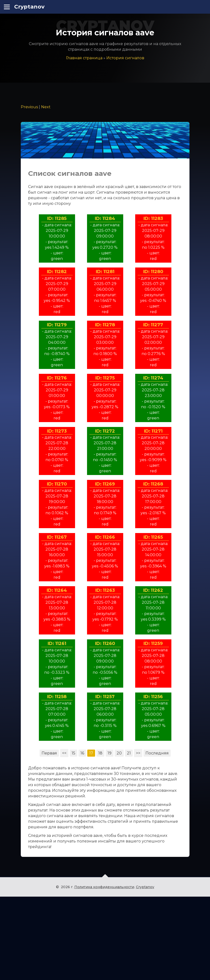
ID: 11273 (57, 515)
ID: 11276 (57, 462)
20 (123, 837)
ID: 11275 (105, 462)
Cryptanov (29, 7)
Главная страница (84, 58)
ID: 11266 (105, 621)
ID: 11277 (153, 409)
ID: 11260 (105, 728)
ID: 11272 (105, 515)
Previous (29, 191)
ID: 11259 (153, 728)
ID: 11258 (57, 781)
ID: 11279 (57, 409)
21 (133, 837)
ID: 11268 (153, 568)
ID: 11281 (105, 356)
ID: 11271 (153, 515)
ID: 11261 (57, 728)
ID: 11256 (153, 781)
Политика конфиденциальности (104, 978)
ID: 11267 (57, 621)
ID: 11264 (57, 674)
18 (104, 837)
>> (142, 837)
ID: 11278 (105, 409)
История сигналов (125, 58)
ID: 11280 (153, 356)
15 (77, 837)
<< (68, 837)
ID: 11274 (153, 462)
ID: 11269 (105, 568)
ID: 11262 (153, 674)
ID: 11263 (105, 674)
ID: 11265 (153, 621)
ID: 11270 (57, 568)
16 (86, 837)
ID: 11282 (57, 356)
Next (46, 191)
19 (113, 837)
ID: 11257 (105, 781)
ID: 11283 (153, 303)
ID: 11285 (57, 303)
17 (95, 837)
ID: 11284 (105, 303)
